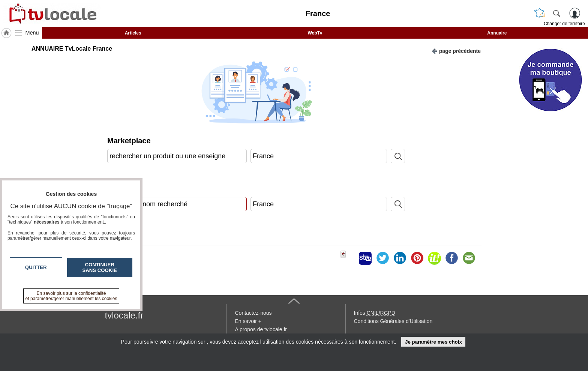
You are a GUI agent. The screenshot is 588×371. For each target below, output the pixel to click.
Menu (32, 33)
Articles (133, 33)
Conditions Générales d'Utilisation (393, 321)
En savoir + (248, 321)
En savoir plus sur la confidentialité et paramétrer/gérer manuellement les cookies (71, 296)
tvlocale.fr (124, 315)
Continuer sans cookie (100, 267)
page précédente (456, 50)
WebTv (315, 33)
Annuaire (497, 33)
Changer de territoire (564, 24)
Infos (375, 313)
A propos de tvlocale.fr (261, 329)
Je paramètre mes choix (433, 342)
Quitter (36, 267)
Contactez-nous (253, 313)
